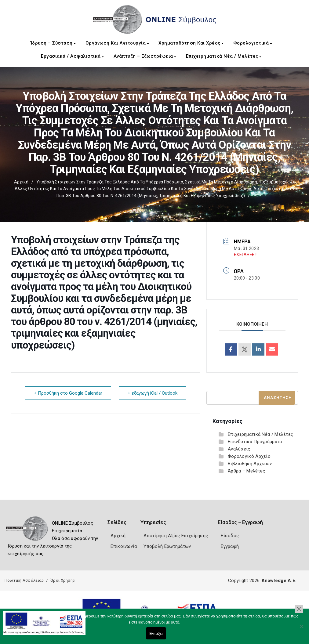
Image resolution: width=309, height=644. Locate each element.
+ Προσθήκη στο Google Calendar (68, 393)
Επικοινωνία (124, 546)
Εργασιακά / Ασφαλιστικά (72, 56)
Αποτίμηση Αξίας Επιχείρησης (176, 536)
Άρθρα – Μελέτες (247, 471)
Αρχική (21, 182)
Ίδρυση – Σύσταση (53, 43)
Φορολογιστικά (253, 43)
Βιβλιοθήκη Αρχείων (250, 464)
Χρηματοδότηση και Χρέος (191, 43)
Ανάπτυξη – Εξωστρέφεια (145, 56)
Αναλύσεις (239, 449)
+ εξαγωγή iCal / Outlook (153, 393)
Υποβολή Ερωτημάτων (167, 546)
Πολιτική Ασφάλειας (24, 580)
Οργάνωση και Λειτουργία (117, 43)
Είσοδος (230, 536)
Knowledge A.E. (279, 581)
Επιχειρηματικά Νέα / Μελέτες (224, 56)
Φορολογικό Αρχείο (249, 456)
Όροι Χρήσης (63, 580)
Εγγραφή (230, 546)
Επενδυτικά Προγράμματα (255, 442)
